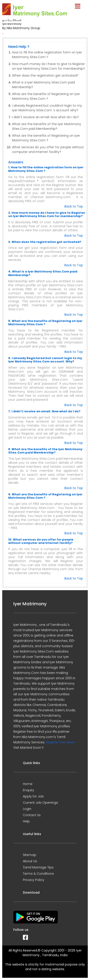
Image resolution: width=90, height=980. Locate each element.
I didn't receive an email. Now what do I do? (45, 117)
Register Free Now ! (61, 742)
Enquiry (29, 790)
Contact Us (32, 815)
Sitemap (30, 855)
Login (27, 809)
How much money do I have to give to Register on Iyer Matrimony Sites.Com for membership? (48, 66)
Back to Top (74, 206)
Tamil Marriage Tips (38, 867)
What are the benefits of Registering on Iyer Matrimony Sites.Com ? (46, 96)
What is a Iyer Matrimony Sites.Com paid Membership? (43, 85)
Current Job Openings (40, 803)
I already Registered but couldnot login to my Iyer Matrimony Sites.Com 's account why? (47, 108)
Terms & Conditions (38, 874)
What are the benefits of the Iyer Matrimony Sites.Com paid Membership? (47, 126)
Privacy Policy (34, 880)
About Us (30, 861)
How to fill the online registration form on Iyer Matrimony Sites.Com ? (47, 55)
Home (28, 784)
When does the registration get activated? (45, 75)
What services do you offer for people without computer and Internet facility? (48, 149)
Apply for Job (33, 796)
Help (26, 821)
